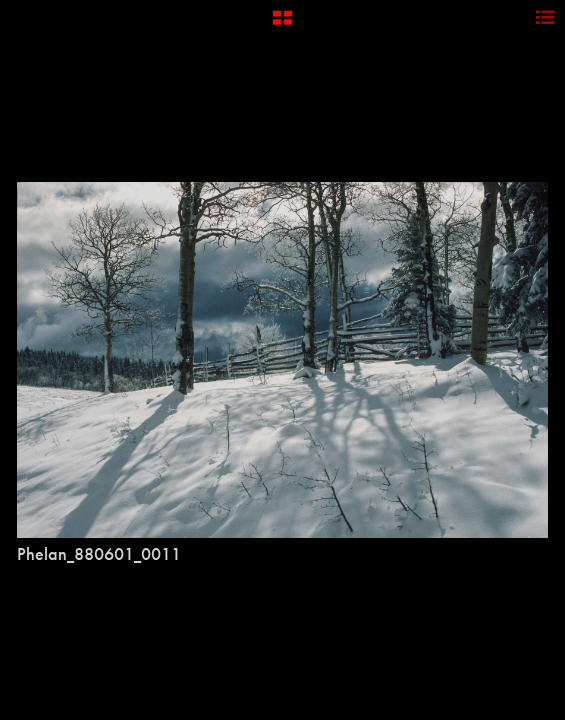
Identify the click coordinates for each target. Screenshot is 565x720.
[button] (282, 25)
